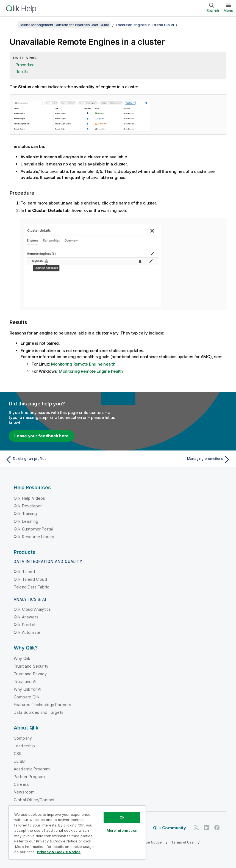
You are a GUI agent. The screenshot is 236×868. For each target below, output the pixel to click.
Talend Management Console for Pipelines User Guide (64, 25)
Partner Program (29, 777)
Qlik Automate (27, 632)
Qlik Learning (26, 521)
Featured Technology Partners (42, 705)
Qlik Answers (26, 617)
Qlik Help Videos (30, 498)
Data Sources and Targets (39, 712)
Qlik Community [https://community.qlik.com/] (170, 828)
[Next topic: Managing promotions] (176, 460)
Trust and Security (31, 666)
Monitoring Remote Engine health (83, 364)
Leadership (24, 746)
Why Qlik (22, 658)
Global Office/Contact (34, 800)
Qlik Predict (25, 625)
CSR (18, 754)
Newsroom (24, 792)
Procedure (25, 65)
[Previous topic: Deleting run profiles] (60, 460)
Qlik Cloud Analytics (32, 609)
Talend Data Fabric (31, 587)
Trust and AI (25, 682)
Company (23, 738)
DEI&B (19, 761)
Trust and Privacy (30, 674)
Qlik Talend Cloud (30, 579)
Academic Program (32, 769)
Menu (228, 10)
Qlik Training (25, 514)
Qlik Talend (24, 572)
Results (22, 72)
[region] (77, 832)
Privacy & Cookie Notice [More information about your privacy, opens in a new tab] (59, 852)
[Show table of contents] (11, 25)
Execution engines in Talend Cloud (145, 25)
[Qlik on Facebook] (217, 828)
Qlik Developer (28, 506)
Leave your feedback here (41, 436)
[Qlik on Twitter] (196, 828)
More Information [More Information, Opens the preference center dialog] (122, 830)
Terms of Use (183, 842)
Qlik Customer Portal (33, 529)
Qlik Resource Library (34, 537)
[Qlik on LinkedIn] (207, 828)
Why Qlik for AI (27, 689)
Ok (122, 817)
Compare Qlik (27, 697)
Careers (21, 784)
